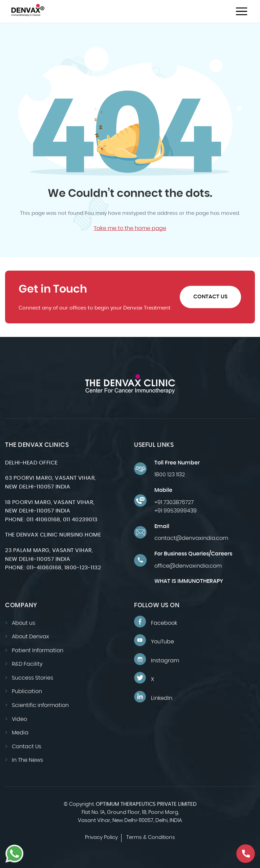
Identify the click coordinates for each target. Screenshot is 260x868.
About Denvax (30, 637)
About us (24, 623)
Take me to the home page (130, 228)
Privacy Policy (101, 837)
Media (20, 733)
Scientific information (40, 705)
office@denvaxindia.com (188, 566)
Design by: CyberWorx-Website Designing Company (130, 847)
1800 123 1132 (170, 475)
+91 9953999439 (176, 511)
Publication (27, 691)
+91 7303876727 (174, 502)
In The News (27, 760)
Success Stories (32, 678)
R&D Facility (27, 664)
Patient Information (38, 650)
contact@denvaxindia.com (191, 538)
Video (19, 719)
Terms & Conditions (151, 837)
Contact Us (210, 297)
